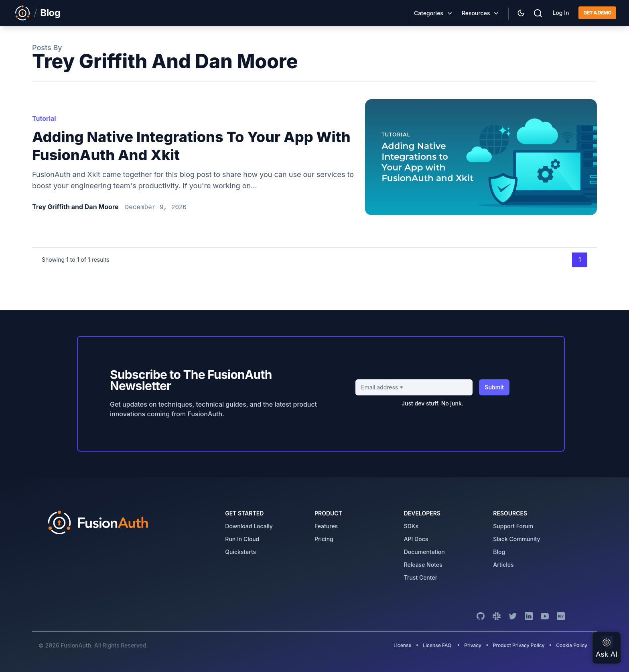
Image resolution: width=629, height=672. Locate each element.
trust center (421, 577)
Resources (476, 13)
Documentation (424, 552)
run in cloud (242, 539)
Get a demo (597, 13)
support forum (513, 526)
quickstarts (240, 552)
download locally (249, 526)
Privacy (473, 645)
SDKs (411, 526)
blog (499, 552)
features (326, 526)
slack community (516, 539)
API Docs (416, 539)
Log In (561, 13)
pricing (324, 539)
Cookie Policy (572, 645)
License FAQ (437, 645)
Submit (494, 387)
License (403, 645)
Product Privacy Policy (519, 645)
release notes (423, 565)
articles (503, 565)
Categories (429, 13)
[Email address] (414, 387)
